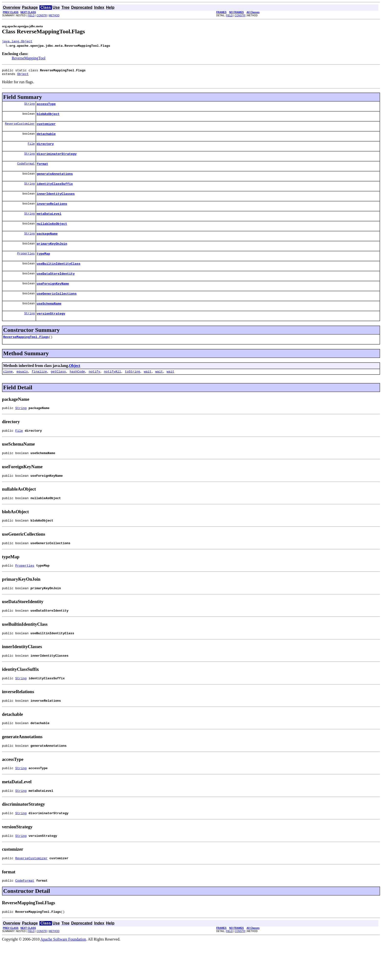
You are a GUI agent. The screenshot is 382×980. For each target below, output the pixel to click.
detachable (46, 139)
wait (148, 391)
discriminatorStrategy (57, 160)
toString (132, 391)
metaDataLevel (49, 224)
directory (45, 149)
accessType (46, 107)
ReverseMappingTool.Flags (26, 356)
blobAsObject (48, 117)
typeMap (43, 267)
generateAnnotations (55, 182)
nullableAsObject (52, 235)
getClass (58, 391)
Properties (26, 267)
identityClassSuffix (55, 192)
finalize (39, 391)
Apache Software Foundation (63, 976)
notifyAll (113, 391)
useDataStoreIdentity (56, 289)
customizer (46, 128)
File (31, 149)
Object (23, 76)
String (29, 107)
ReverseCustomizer (20, 128)
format (43, 171)
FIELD (31, 15)
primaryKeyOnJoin (52, 257)
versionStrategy (51, 332)
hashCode (77, 391)
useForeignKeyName (53, 299)
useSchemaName (49, 321)
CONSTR (42, 15)
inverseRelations (52, 214)
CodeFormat (26, 171)
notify (94, 391)
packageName (47, 246)
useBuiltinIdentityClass (59, 278)
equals (22, 391)
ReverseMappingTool (29, 59)
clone (8, 391)
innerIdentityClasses (56, 203)
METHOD (54, 15)
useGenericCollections (57, 310)
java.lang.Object (17, 42)
